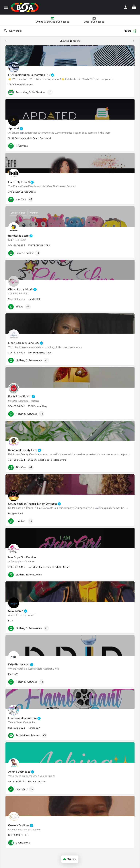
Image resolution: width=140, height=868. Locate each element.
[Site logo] (25, 7)
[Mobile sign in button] (126, 7)
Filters (130, 31)
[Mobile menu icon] (6, 7)
